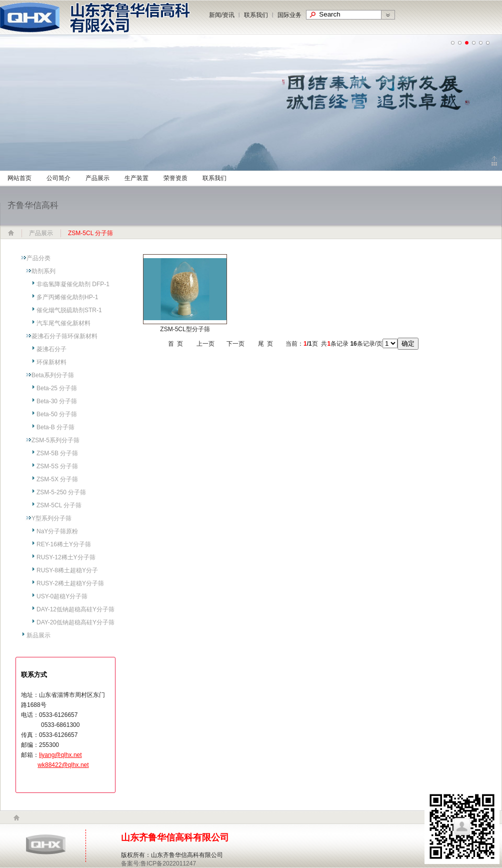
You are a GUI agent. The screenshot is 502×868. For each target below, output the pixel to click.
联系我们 (256, 15)
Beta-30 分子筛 (57, 401)
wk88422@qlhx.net (63, 765)
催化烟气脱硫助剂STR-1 (69, 310)
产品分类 (38, 258)
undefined (453, 43)
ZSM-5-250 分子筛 (61, 492)
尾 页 (266, 344)
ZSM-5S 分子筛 (57, 466)
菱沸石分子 (51, 349)
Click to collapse (494, 161)
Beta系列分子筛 (53, 375)
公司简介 (58, 178)
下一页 (235, 344)
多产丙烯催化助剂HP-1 (67, 297)
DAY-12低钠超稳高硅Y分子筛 (75, 609)
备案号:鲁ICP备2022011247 (158, 863)
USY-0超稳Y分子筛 (62, 596)
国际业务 (289, 15)
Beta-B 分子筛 (55, 427)
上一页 (205, 344)
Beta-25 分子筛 (57, 388)
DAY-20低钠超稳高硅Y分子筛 (75, 622)
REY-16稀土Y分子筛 (64, 544)
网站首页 (19, 178)
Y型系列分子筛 (51, 518)
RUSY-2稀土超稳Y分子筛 (70, 583)
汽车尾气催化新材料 (63, 323)
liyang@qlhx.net (60, 755)
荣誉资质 (175, 178)
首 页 (176, 344)
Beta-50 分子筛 (57, 414)
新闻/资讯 (222, 15)
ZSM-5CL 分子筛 (59, 505)
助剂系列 (43, 271)
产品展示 (97, 178)
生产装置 (136, 178)
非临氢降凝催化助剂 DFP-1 (73, 284)
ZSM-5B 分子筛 (57, 453)
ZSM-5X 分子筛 (57, 479)
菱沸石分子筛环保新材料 (64, 336)
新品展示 (38, 635)
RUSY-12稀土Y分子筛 (66, 557)
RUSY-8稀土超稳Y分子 (67, 570)
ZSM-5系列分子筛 (55, 440)
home (16, 818)
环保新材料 (51, 362)
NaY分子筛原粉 (57, 531)
